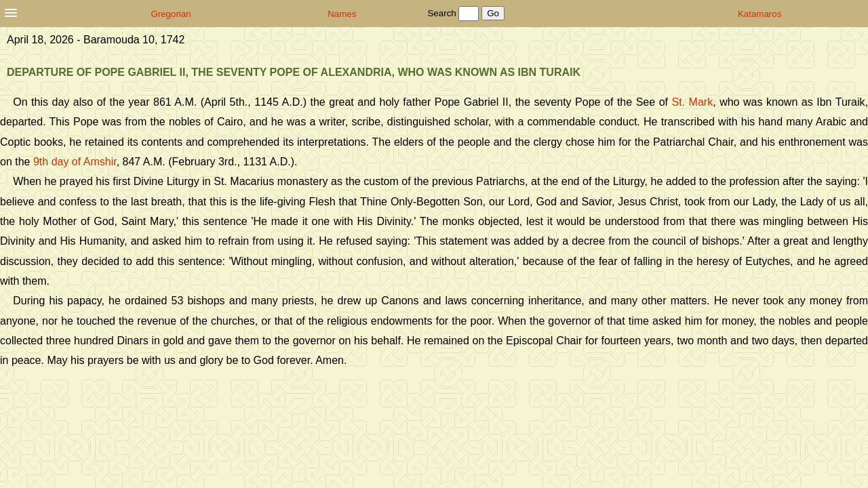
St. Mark (693, 102)
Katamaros (759, 14)
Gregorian (171, 14)
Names (342, 14)
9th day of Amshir (75, 162)
